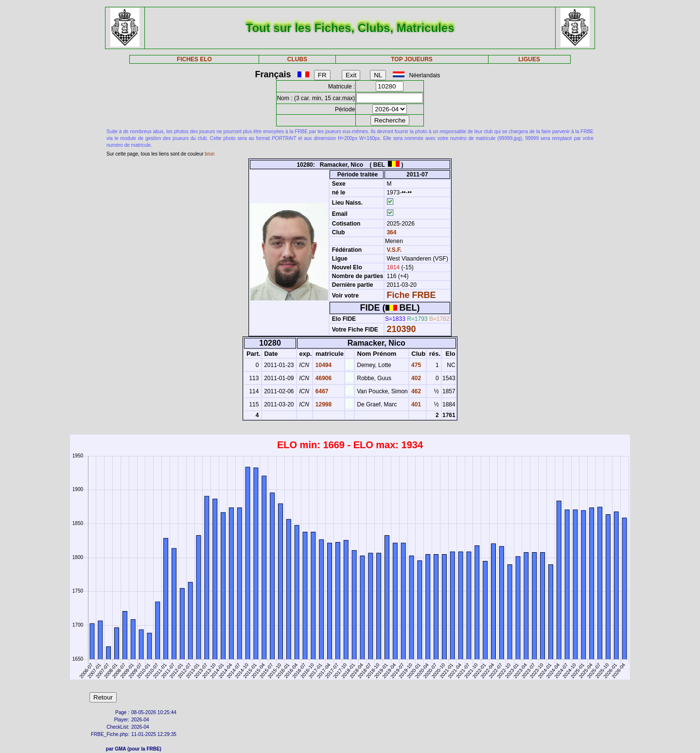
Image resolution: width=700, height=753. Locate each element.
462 (415, 391)
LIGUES (529, 59)
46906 (323, 378)
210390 (401, 329)
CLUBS (297, 59)
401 (415, 404)
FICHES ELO (194, 59)
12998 (323, 404)
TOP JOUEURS (412, 59)
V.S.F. (394, 250)
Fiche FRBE (411, 295)
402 (415, 378)
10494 (323, 365)
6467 (321, 391)
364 (391, 232)
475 (415, 365)
